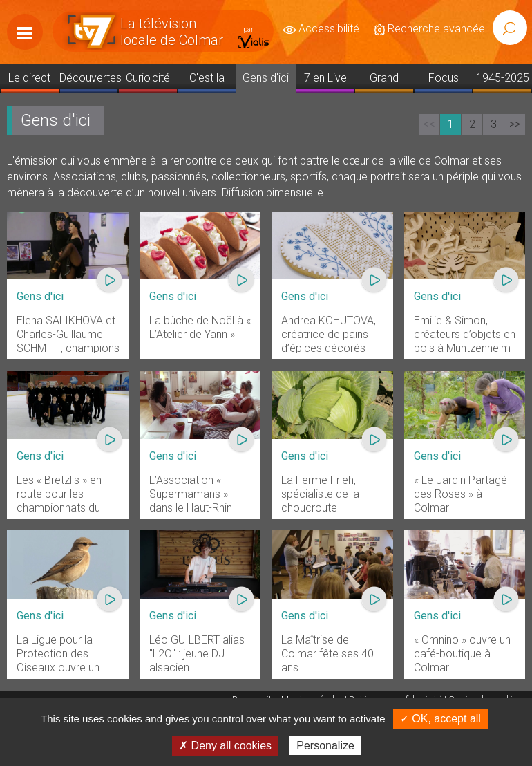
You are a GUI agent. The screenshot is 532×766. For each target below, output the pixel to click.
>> (515, 124)
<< (429, 124)
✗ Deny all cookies (225, 746)
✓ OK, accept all (440, 719)
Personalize (325, 746)
